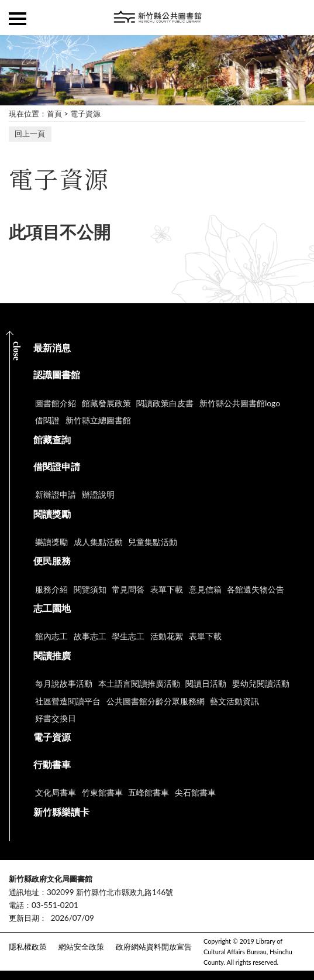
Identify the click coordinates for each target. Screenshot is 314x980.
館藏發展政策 (106, 403)
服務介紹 (51, 589)
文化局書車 (56, 792)
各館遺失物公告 (256, 589)
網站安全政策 (81, 947)
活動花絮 (167, 636)
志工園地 (52, 608)
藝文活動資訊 (234, 701)
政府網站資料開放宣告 (154, 947)
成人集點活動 (98, 542)
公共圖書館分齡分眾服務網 (156, 701)
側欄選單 (18, 19)
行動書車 (52, 764)
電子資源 (85, 114)
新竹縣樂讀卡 (61, 812)
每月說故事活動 (64, 683)
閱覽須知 (90, 589)
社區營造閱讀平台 (68, 701)
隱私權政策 (28, 947)
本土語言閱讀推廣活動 (139, 683)
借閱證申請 (57, 466)
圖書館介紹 (56, 403)
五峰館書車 (149, 792)
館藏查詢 (52, 439)
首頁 (54, 114)
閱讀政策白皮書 (165, 403)
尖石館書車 (195, 792)
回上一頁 (30, 133)
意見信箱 (205, 589)
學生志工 (128, 636)
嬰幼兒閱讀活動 (261, 683)
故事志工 (90, 636)
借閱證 (47, 420)
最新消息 (52, 347)
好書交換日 (56, 718)
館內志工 (51, 636)
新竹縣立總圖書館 (98, 420)
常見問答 (128, 589)
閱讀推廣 (52, 655)
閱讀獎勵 (52, 514)
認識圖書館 (57, 374)
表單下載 (167, 589)
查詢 (296, 18)
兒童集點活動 (153, 542)
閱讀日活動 (206, 683)
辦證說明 (98, 494)
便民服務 (52, 561)
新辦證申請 (56, 494)
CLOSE (17, 351)
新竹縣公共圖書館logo (240, 403)
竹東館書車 (102, 792)
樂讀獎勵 (51, 542)
